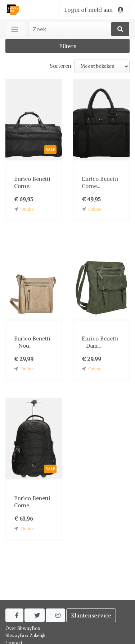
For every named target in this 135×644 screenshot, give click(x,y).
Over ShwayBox (23, 628)
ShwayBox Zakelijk (26, 636)
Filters (68, 46)
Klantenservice (91, 615)
